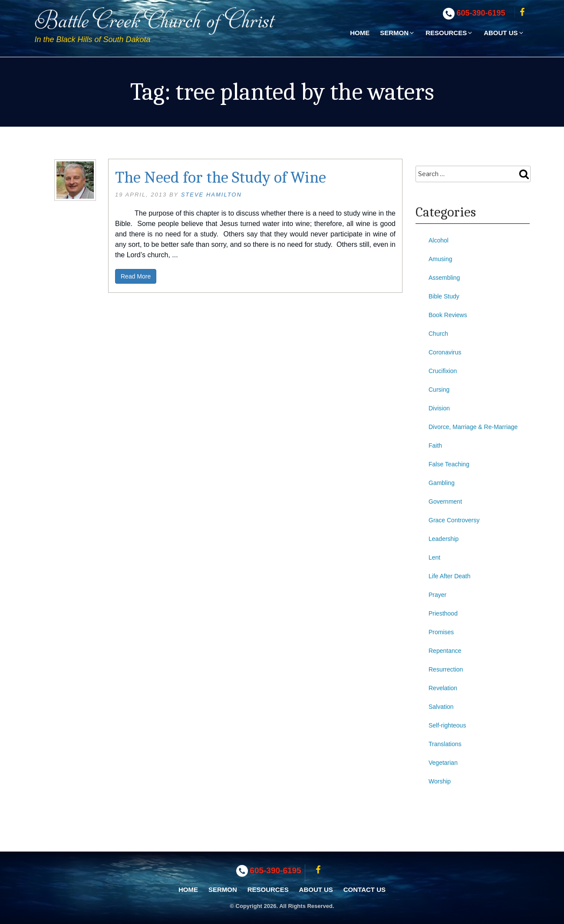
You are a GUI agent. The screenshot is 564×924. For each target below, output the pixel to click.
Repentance (445, 651)
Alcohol (439, 240)
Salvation (441, 707)
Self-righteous (447, 725)
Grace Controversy (454, 520)
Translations (445, 744)
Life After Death (450, 576)
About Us (504, 33)
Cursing (439, 390)
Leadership (444, 539)
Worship (440, 781)
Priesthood (443, 613)
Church (438, 334)
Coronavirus (445, 352)
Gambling (442, 483)
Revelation (443, 688)
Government (445, 501)
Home (360, 33)
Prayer (437, 595)
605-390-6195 (481, 13)
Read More (136, 276)
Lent (434, 557)
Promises (441, 632)
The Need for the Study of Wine (221, 177)
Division (439, 408)
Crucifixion (443, 371)
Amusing (440, 259)
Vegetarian (443, 763)
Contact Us (364, 890)
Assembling (444, 278)
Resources (449, 33)
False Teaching (449, 464)
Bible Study (444, 296)
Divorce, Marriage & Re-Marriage (473, 427)
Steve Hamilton (211, 195)
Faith (435, 446)
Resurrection (446, 669)
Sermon (397, 33)
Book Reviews (448, 315)
